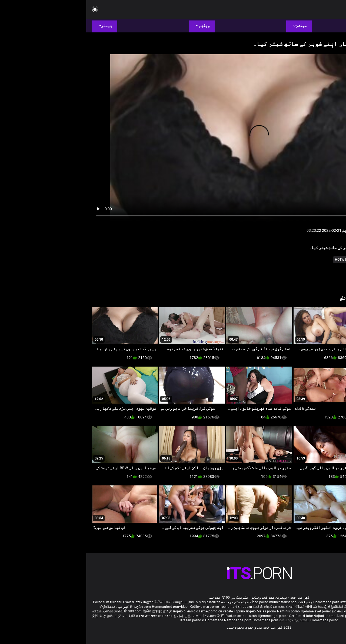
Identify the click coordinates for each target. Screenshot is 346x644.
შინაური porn (55, 607)
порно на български (150, 607)
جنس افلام (219, 602)
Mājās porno (181, 611)
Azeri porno (260, 616)
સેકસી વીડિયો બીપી (213, 607)
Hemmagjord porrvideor (85, 607)
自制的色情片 (76, 611)
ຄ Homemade (127, 620)
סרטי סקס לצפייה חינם (68, 616)
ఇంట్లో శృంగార (308, 607)
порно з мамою (99, 611)
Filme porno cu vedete (130, 611)
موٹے (314, 260)
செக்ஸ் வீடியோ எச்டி (183, 607)
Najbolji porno (238, 616)
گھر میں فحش (33, 607)
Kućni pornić (283, 611)
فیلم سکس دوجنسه (149, 602)
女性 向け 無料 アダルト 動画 (27, 616)
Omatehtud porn (305, 616)
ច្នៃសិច (61, 611)
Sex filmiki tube (215, 616)
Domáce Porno (305, 611)
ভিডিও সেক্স (76, 602)
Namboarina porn (152, 620)
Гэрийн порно (159, 611)
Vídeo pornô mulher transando (187, 602)
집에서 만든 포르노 (102, 616)
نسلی (302, 260)
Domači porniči (329, 611)
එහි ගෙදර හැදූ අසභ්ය (209, 620)
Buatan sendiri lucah (155, 616)
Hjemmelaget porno (187, 616)
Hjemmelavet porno (230, 611)
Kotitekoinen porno (119, 607)
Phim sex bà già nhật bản (298, 602)
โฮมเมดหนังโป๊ (128, 616)
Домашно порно (259, 611)
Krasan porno (105, 620)
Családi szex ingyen (52, 602)
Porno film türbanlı (21, 602)
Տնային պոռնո (99, 602)
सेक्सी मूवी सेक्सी (287, 607)
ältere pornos (329, 602)
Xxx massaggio (266, 602)
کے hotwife (258, 260)
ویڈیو (288, 260)
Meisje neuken (123, 602)
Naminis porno (203, 611)
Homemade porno (238, 620)
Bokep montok (280, 616)
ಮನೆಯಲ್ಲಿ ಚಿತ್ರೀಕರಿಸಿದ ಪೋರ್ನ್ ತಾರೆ (252, 607)
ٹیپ (275, 260)
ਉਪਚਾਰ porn (47, 611)
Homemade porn (240, 602)
